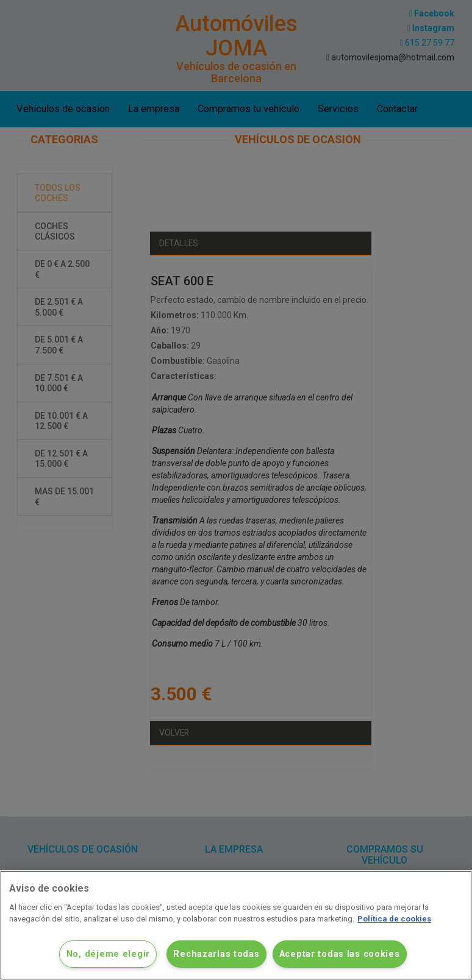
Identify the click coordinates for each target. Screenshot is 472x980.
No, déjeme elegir (108, 954)
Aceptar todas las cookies (340, 954)
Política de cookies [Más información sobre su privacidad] (394, 919)
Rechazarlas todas (216, 954)
